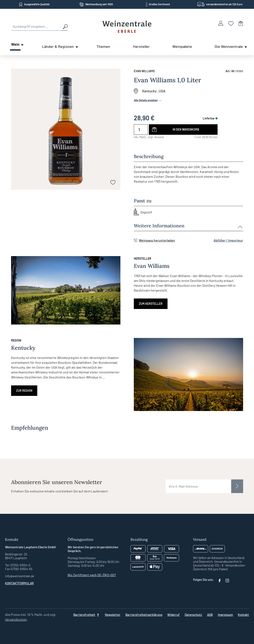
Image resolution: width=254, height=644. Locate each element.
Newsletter (113, 615)
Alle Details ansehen (148, 100)
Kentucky (149, 91)
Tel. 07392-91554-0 (18, 565)
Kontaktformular (19, 583)
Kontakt (243, 615)
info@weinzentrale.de (20, 576)
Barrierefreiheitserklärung (144, 615)
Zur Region (24, 391)
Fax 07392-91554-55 (19, 569)
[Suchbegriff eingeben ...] (36, 26)
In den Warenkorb (186, 129)
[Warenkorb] (241, 23)
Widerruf (173, 615)
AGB (210, 615)
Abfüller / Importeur (228, 240)
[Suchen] (65, 26)
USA (162, 91)
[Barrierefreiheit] (87, 615)
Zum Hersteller (151, 304)
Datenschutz (193, 615)
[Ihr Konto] (221, 23)
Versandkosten (16, 619)
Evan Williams (144, 71)
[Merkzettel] (231, 23)
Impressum (225, 615)
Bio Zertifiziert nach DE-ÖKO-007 (92, 575)
